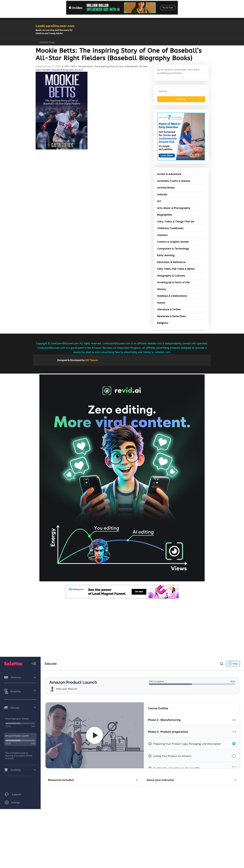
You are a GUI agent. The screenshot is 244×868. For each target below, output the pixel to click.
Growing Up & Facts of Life (173, 282)
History (162, 289)
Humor (161, 303)
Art (159, 201)
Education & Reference (171, 262)
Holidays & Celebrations (172, 296)
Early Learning (166, 255)
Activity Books (166, 188)
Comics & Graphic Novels (173, 242)
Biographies (165, 215)
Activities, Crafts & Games (174, 181)
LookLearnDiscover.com (55, 26)
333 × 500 (70, 66)
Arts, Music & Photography (174, 208)
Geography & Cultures (171, 276)
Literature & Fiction (169, 309)
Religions (163, 323)
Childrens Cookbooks (170, 228)
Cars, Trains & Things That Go (176, 222)
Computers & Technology (173, 249)
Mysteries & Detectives (171, 316)
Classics (162, 235)
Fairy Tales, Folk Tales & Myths (176, 269)
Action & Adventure (169, 174)
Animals (162, 194)
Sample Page (47, 42)
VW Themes (91, 360)
